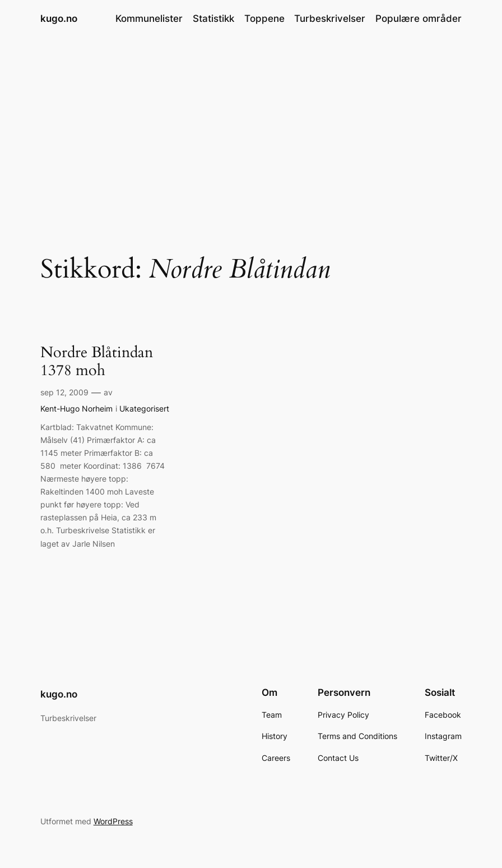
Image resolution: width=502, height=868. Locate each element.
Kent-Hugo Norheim (76, 408)
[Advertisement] (251, 127)
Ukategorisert (144, 408)
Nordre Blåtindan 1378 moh (97, 362)
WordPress (113, 821)
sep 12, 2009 (64, 392)
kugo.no (59, 18)
